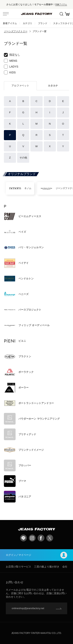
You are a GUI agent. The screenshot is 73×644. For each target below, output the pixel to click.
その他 (23, 158)
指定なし (12, 55)
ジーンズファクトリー (16, 31)
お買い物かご (67, 14)
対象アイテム (61, 4)
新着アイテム (10, 23)
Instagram (32, 538)
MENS (11, 61)
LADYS (11, 67)
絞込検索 (61, 14)
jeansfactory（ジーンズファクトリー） (37, 14)
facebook (41, 538)
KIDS (10, 72)
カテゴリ (27, 23)
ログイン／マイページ (36, 555)
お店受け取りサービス (18, 567)
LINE (23, 538)
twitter (50, 538)
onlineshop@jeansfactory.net (28, 608)
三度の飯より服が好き (47, 567)
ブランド (43, 23)
